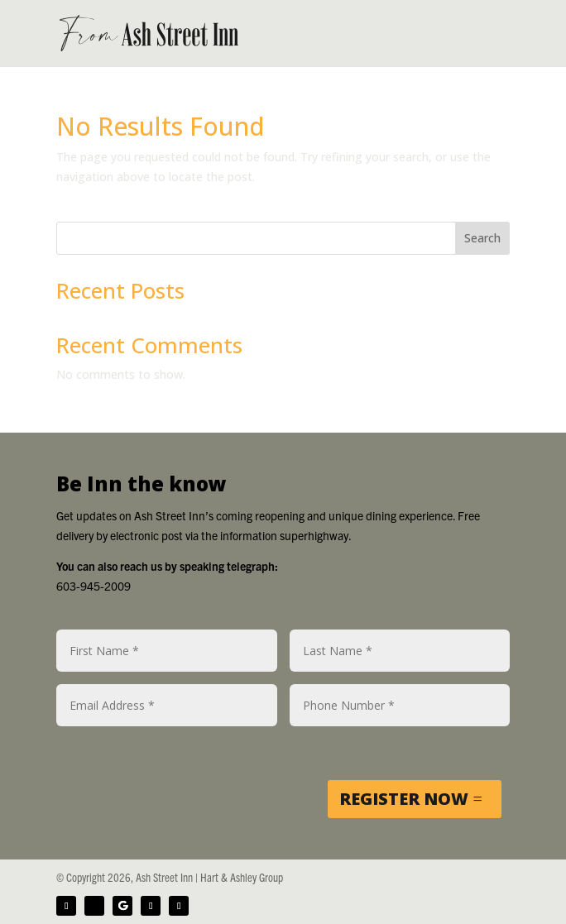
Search (482, 238)
